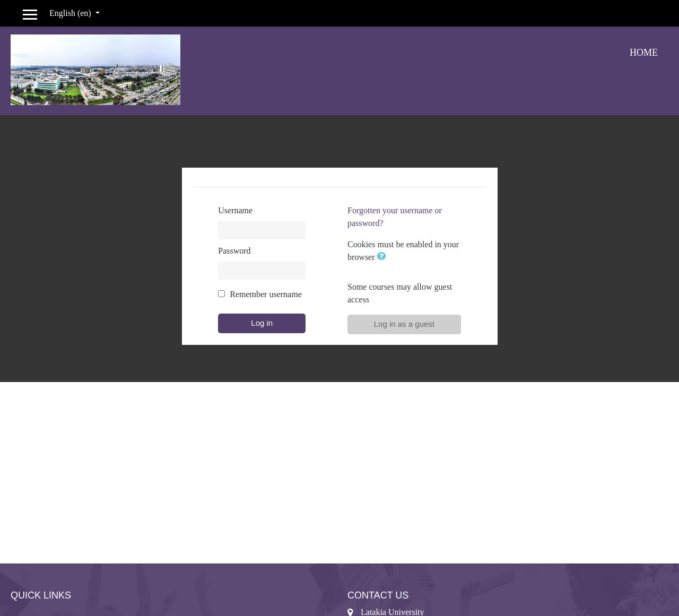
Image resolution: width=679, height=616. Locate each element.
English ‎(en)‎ (71, 13)
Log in (262, 323)
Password (234, 251)
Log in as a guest (404, 324)
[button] (384, 257)
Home (644, 53)
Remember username (266, 294)
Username (235, 210)
